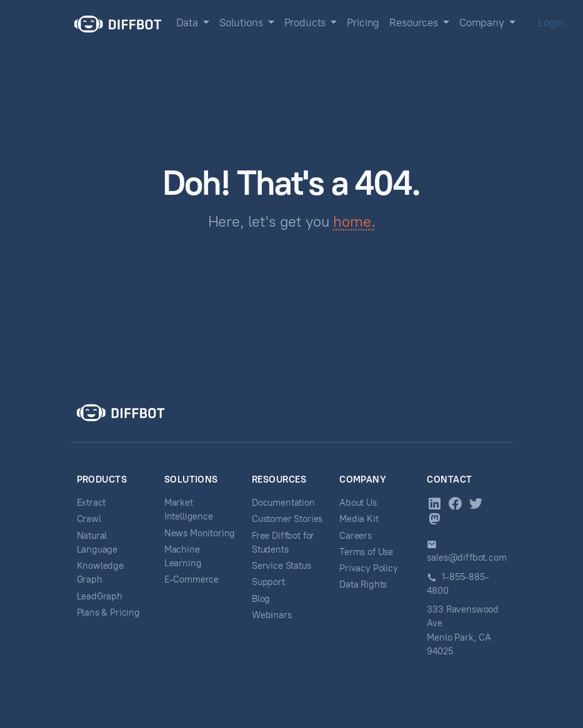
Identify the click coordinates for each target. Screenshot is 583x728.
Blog (261, 599)
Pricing (363, 22)
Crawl (89, 519)
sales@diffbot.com (466, 558)
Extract (92, 503)
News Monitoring (200, 533)
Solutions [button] (242, 22)
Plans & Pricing (108, 612)
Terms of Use (366, 552)
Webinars (272, 615)
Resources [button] (415, 22)
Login (551, 22)
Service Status (282, 566)
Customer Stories (287, 519)
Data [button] (188, 22)
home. (354, 221)
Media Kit (359, 519)
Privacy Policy (369, 568)
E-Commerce (192, 579)
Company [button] (483, 22)
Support (268, 582)
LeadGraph (100, 596)
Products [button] (306, 22)
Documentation (283, 503)
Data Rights (363, 584)
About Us (358, 503)
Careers (356, 536)
